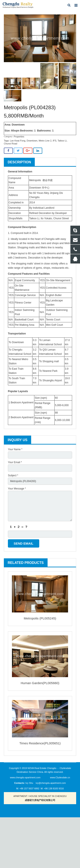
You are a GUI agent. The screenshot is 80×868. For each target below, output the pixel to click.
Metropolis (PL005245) (40, 618)
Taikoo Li (62, 141)
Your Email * (15, 462)
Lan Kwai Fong (18, 141)
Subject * (13, 475)
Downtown (32, 141)
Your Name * (15, 449)
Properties (19, 137)
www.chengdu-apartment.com (25, 777)
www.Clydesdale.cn (60, 777)
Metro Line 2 (45, 141)
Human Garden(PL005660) (40, 683)
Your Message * (17, 489)
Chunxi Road (10, 144)
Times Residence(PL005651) (40, 743)
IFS (55, 141)
